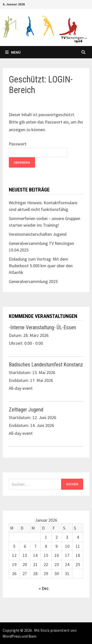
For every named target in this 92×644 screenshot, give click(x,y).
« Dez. (44, 588)
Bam (32, 636)
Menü (13, 52)
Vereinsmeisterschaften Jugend (38, 234)
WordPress (12, 636)
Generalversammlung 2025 (33, 281)
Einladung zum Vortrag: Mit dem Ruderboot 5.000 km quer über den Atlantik (41, 266)
